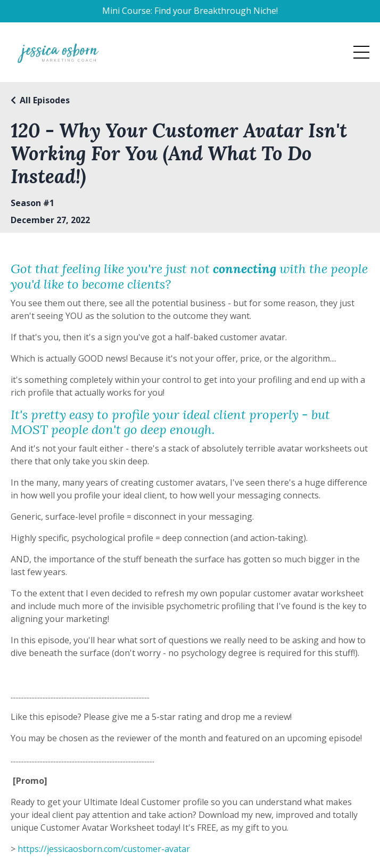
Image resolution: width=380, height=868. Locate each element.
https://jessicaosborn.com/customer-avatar (104, 849)
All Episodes (45, 100)
